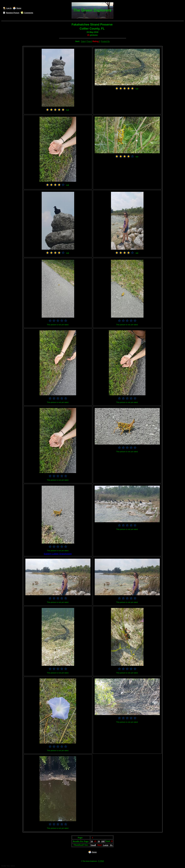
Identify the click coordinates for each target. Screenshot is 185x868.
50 (99, 841)
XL (111, 845)
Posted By (105, 41)
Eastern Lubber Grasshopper (58, 554)
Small (93, 845)
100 (103, 841)
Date (83, 41)
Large (106, 845)
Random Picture (13, 13)
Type (89, 41)
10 (92, 841)
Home (19, 8)
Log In (9, 8)
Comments (29, 13)
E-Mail (101, 861)
